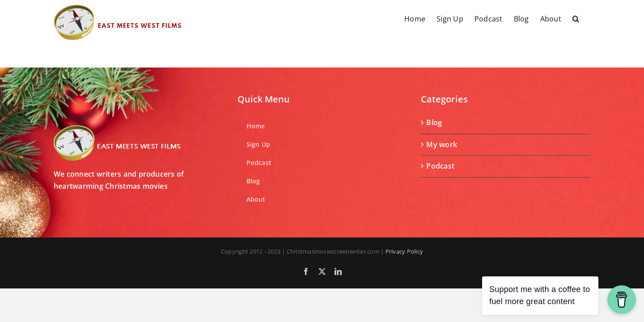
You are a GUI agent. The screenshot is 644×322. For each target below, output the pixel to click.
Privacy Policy (404, 251)
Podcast (440, 166)
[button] (587, 19)
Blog (434, 123)
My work (442, 144)
